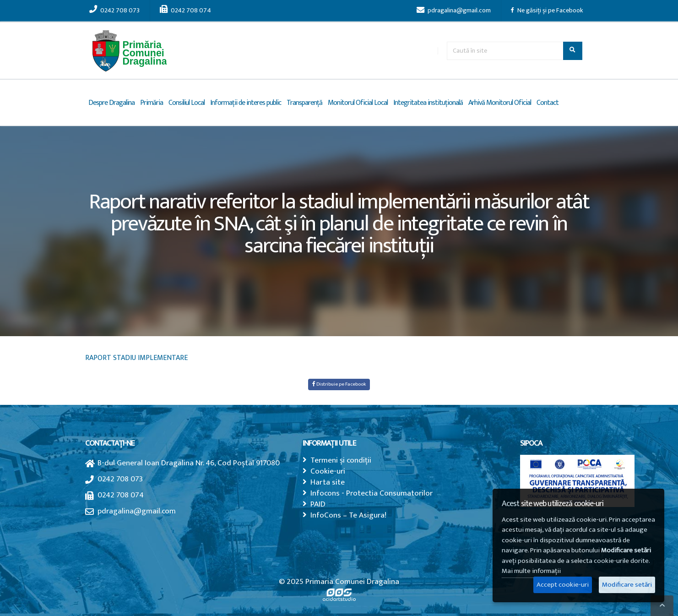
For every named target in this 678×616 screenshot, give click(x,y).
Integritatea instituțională (428, 103)
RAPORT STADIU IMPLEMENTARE (136, 358)
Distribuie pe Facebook (339, 384)
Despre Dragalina (111, 103)
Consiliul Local (187, 103)
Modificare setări (627, 585)
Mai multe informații (531, 571)
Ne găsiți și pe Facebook (547, 11)
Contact (548, 103)
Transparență (304, 103)
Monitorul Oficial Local (358, 103)
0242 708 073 (114, 11)
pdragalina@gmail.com (454, 11)
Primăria (152, 103)
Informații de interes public (246, 103)
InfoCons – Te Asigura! (348, 515)
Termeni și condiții (341, 460)
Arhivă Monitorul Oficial (500, 103)
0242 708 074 (185, 11)
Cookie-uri (328, 471)
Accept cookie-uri (563, 585)
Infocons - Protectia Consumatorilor (372, 493)
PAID (318, 504)
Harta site (328, 482)
